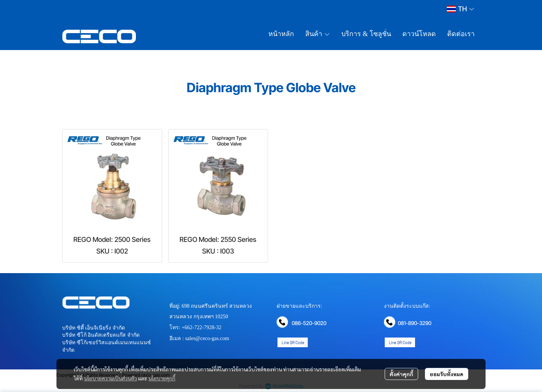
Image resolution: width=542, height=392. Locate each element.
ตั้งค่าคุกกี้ (401, 374)
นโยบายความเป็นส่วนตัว (110, 378)
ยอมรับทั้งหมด (447, 374)
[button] (460, 9)
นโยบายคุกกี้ (162, 378)
